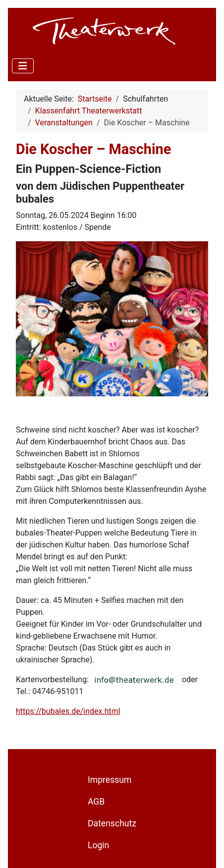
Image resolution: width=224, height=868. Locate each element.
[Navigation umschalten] (23, 66)
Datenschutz (112, 823)
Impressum (110, 780)
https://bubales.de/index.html (68, 711)
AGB (96, 802)
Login (98, 845)
